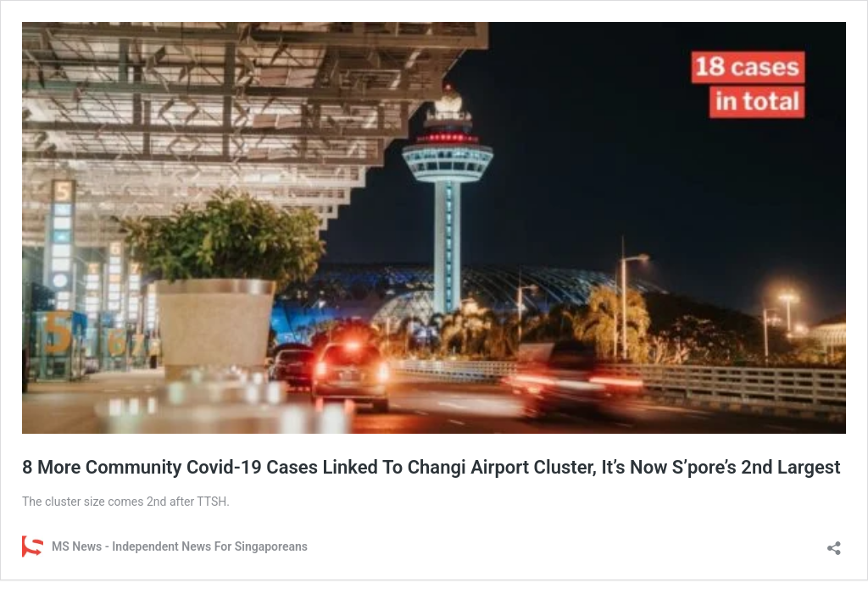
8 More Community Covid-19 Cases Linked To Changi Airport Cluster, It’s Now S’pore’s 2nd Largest (431, 467)
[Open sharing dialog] (834, 543)
